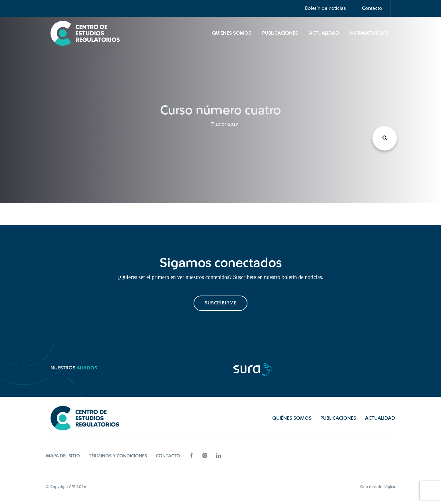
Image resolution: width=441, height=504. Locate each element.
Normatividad (369, 33)
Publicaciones (280, 33)
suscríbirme (221, 303)
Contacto (372, 8)
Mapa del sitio (63, 456)
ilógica (389, 487)
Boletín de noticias (325, 8)
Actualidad (324, 33)
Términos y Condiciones (118, 456)
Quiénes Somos (232, 33)
